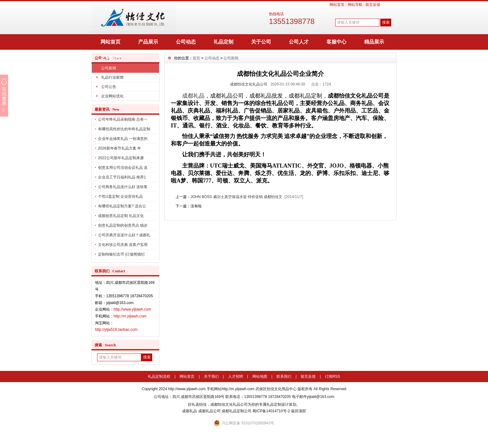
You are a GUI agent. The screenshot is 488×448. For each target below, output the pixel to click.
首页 (196, 58)
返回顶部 (298, 411)
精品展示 (374, 42)
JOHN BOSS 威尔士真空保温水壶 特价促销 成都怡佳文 (236, 197)
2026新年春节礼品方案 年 (120, 148)
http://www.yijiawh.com (132, 309)
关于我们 (211, 376)
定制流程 (110, 57)
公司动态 (186, 42)
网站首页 (337, 5)
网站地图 (260, 376)
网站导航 (355, 5)
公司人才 (299, 42)
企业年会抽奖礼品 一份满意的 (123, 139)
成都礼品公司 (209, 411)
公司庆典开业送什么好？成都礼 (124, 235)
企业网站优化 (112, 96)
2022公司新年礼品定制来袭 (121, 158)
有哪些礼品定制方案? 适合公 (122, 206)
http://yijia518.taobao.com (116, 330)
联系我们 (284, 376)
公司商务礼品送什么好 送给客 (123, 187)
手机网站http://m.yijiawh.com (230, 389)
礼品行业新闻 (112, 77)
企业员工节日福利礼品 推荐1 (122, 177)
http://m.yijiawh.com (130, 316)
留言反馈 (373, 5)
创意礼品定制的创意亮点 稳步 (123, 225)
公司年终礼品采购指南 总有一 (123, 119)
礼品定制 (223, 42)
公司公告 (109, 87)
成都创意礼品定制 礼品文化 (121, 216)
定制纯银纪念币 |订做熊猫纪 (121, 254)
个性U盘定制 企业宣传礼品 (120, 196)
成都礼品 (193, 96)
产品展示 (148, 42)
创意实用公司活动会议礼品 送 (123, 168)
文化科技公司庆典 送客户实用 (123, 245)
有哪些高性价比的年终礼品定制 (124, 129)
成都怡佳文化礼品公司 (249, 84)
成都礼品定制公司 (237, 411)
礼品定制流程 (159, 376)
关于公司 (261, 42)
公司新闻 (109, 68)
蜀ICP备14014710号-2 (271, 411)
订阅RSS (333, 376)
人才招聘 (236, 376)
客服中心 (336, 42)
